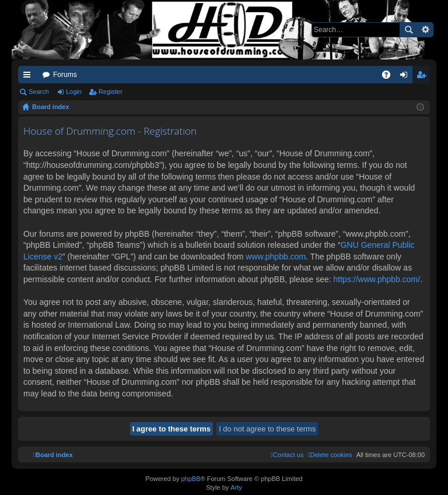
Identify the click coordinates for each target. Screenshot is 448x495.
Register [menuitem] (424, 77)
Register (111, 92)
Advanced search (425, 30)
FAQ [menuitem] (390, 77)
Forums (65, 75)
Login (74, 92)
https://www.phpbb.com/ (377, 279)
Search (408, 30)
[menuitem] (330, 455)
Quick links (29, 77)
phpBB (190, 479)
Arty (236, 487)
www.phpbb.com (276, 257)
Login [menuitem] (406, 77)
